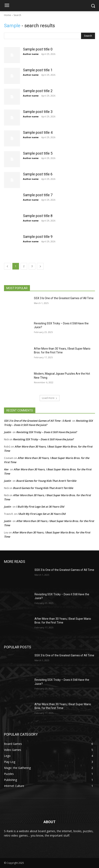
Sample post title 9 (38, 237)
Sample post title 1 (38, 70)
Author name (31, 54)
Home (7, 15)
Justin (7, 432)
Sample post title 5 (38, 153)
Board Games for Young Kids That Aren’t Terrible (46, 481)
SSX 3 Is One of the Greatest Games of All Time (64, 298)
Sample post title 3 (38, 112)
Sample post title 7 (38, 195)
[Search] (88, 36)
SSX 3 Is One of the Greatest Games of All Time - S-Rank (37, 421)
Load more (50, 398)
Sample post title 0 (38, 49)
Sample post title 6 (38, 174)
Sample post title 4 (38, 132)
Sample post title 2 (38, 91)
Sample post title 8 (38, 216)
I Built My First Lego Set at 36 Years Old (40, 507)
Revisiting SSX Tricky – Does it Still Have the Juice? (47, 432)
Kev (6, 469)
